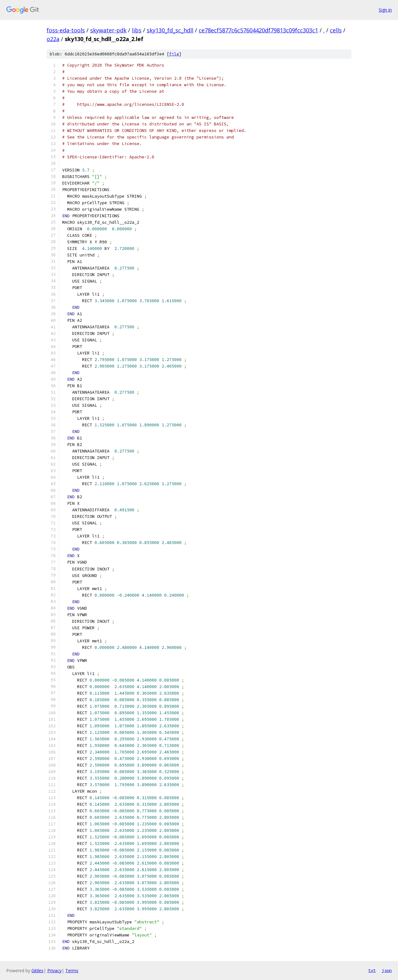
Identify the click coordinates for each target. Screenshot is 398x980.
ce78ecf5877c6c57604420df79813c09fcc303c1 (258, 30)
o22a (53, 39)
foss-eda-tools (66, 30)
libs (137, 30)
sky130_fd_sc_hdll (170, 30)
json (387, 970)
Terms (72, 971)
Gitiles (37, 971)
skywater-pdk (108, 30)
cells (336, 30)
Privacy (54, 971)
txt (372, 970)
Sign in (385, 10)
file (174, 54)
